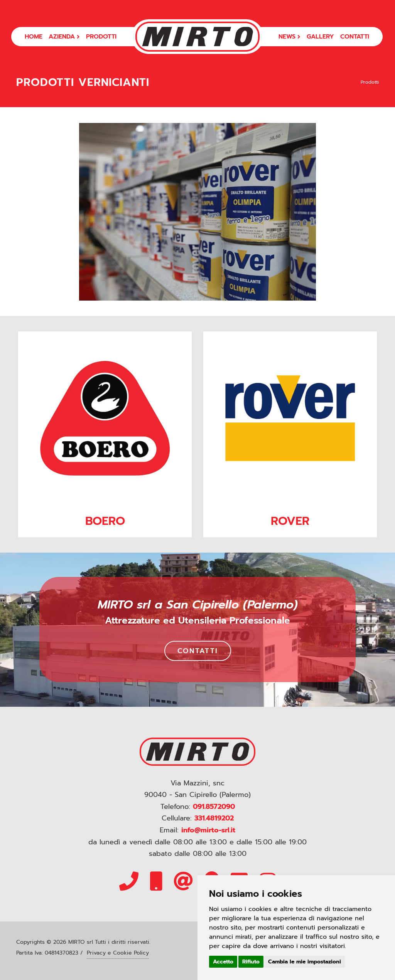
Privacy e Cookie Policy (118, 953)
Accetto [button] (223, 962)
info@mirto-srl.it (208, 830)
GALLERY (320, 37)
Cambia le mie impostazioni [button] (305, 962)
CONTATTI (355, 37)
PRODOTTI (101, 37)
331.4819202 (214, 818)
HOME (34, 37)
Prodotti (370, 82)
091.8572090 (214, 807)
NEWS (289, 37)
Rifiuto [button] (251, 962)
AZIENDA (64, 37)
